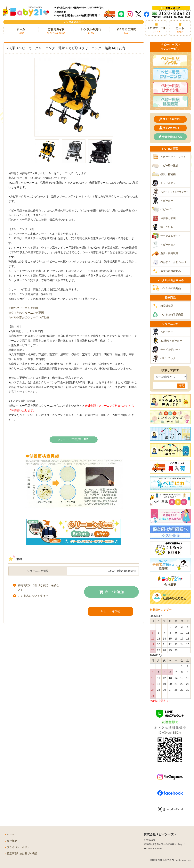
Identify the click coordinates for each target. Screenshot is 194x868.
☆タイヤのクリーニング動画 (26, 313)
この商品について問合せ (33, 596)
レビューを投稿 (110, 611)
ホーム (21, 31)
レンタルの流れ (91, 31)
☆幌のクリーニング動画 (23, 308)
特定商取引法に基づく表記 (22, 854)
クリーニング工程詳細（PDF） (74, 439)
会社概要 (12, 841)
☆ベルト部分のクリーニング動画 (29, 317)
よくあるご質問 (126, 31)
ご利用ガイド (56, 31)
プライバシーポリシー (20, 847)
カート (180, 28)
